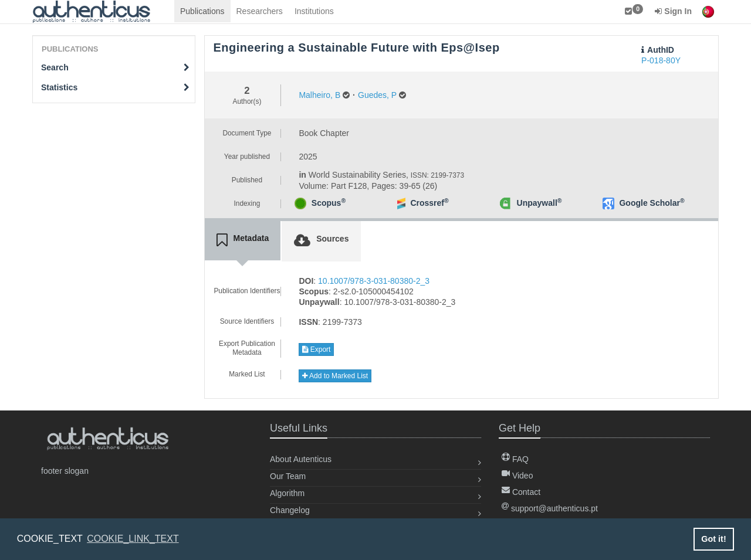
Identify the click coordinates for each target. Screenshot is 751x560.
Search (115, 67)
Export (316, 349)
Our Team (288, 476)
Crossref (429, 203)
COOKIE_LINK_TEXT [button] (133, 539)
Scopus (329, 203)
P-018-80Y (661, 60)
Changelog (290, 510)
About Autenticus (301, 459)
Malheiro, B (319, 95)
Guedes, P (377, 95)
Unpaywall (539, 203)
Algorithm (287, 493)
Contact (521, 492)
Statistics (115, 87)
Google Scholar (652, 203)
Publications (202, 11)
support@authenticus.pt (550, 508)
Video (517, 476)
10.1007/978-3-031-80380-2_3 (374, 281)
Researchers (260, 11)
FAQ (515, 459)
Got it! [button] (713, 539)
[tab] (243, 240)
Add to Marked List (335, 376)
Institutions (314, 11)
